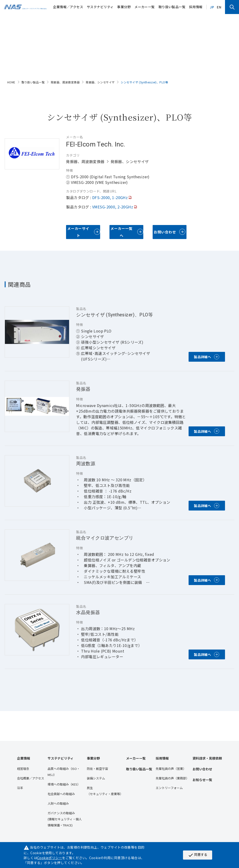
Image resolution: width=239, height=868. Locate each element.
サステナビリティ (100, 7)
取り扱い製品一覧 (172, 7)
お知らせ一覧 (202, 780)
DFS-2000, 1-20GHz (110, 197)
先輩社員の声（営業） (171, 769)
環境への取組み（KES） (64, 784)
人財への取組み (58, 803)
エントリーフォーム (169, 788)
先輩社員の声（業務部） (172, 778)
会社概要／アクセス (31, 778)
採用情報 (196, 7)
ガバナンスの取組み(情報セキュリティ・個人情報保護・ (65, 819)
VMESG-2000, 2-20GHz (113, 207)
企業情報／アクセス (68, 7)
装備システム (96, 778)
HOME (11, 82)
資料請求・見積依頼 (207, 758)
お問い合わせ (165, 232)
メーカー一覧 (145, 7)
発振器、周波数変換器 (65, 82)
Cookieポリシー (50, 858)
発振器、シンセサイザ (100, 82)
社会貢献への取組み (61, 794)
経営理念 (23, 769)
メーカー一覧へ (121, 232)
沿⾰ (20, 788)
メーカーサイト (78, 232)
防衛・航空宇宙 (97, 769)
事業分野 (124, 7)
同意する (198, 855)
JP (212, 7)
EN (219, 7)
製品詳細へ (203, 357)
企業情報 (24, 758)
